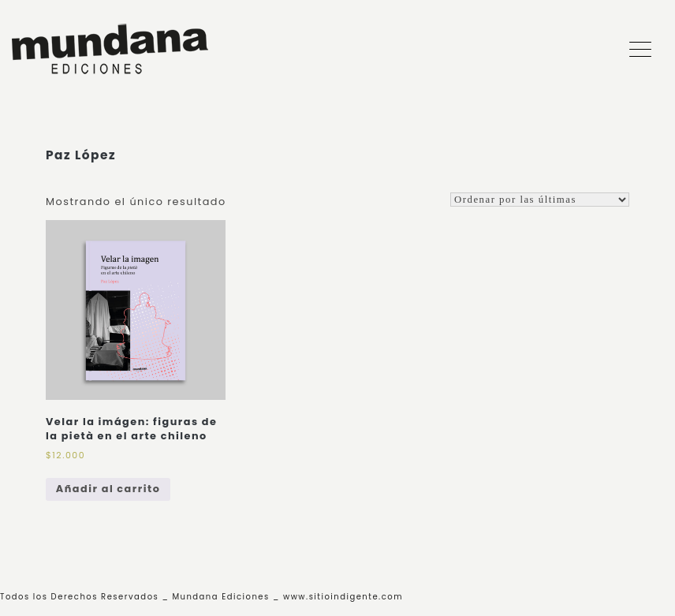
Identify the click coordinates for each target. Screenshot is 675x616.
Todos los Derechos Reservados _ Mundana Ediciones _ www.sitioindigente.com (201, 597)
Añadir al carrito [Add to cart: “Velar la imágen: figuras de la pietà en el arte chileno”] (108, 489)
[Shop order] (540, 200)
